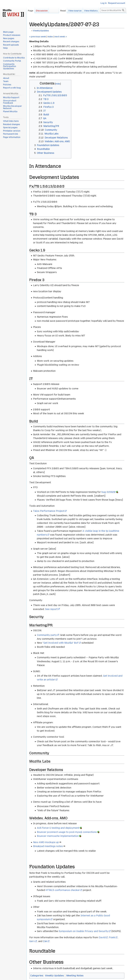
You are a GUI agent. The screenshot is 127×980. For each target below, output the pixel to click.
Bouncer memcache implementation (58, 836)
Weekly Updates (54, 976)
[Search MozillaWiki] (113, 10)
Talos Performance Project (49, 511)
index (50, 37)
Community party (47, 635)
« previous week (38, 37)
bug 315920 (108, 492)
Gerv (32, 941)
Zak (45, 941)
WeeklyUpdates (41, 31)
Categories (37, 976)
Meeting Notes (75, 976)
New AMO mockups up (46, 842)
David (102, 937)
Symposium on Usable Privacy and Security (84, 931)
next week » (61, 37)
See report (51, 609)
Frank (112, 937)
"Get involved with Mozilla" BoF (61, 643)
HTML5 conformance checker (63, 890)
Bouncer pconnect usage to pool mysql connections (67, 832)
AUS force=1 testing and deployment (58, 828)
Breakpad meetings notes (48, 846)
